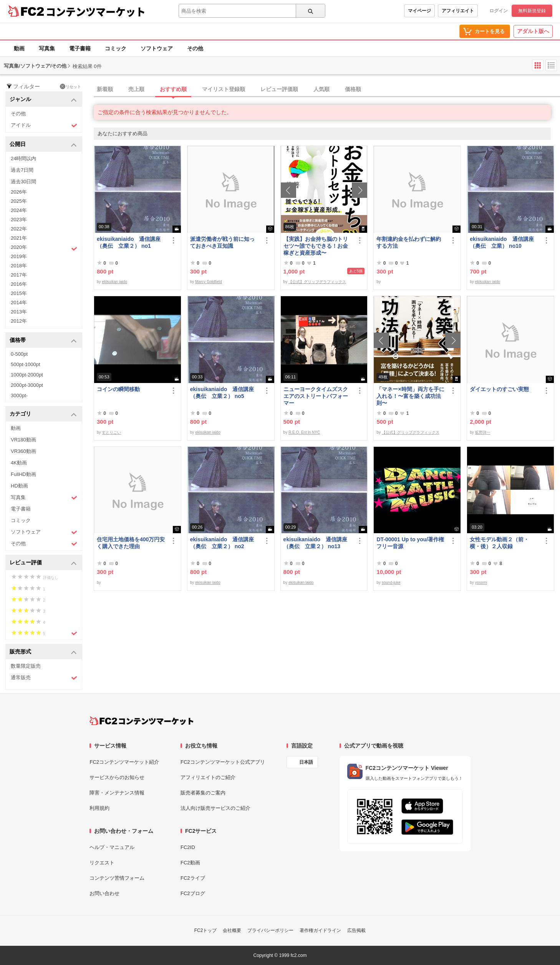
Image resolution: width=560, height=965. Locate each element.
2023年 (19, 220)
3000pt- (19, 395)
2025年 (19, 201)
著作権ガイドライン (320, 930)
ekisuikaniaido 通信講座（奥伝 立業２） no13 (315, 543)
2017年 (19, 275)
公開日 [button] (43, 145)
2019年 (19, 256)
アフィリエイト (458, 11)
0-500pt (19, 354)
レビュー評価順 (279, 89)
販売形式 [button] (43, 652)
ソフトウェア (157, 48)
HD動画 (19, 486)
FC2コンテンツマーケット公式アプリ (223, 762)
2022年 (19, 229)
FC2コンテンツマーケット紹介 (124, 762)
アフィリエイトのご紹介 (208, 777)
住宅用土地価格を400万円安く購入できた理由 (131, 543)
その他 (195, 48)
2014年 (19, 303)
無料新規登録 (532, 11)
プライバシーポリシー (270, 930)
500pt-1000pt (26, 364)
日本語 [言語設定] (306, 762)
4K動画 (19, 463)
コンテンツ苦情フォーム (117, 878)
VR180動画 (23, 440)
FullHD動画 (23, 474)
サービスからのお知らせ (117, 777)
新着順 (105, 89)
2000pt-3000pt (27, 385)
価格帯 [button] (43, 341)
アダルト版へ (533, 31)
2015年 (19, 293)
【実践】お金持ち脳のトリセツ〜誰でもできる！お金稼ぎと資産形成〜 (316, 246)
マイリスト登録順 (224, 89)
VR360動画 (23, 451)
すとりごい (111, 432)
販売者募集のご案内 (203, 793)
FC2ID (188, 847)
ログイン (499, 11)
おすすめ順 (173, 89)
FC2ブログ (193, 893)
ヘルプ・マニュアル (112, 847)
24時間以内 (23, 158)
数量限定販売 (26, 666)
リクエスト (102, 863)
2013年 (19, 312)
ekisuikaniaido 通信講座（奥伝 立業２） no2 (222, 543)
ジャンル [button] (43, 100)
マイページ (419, 11)
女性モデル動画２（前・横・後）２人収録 (499, 543)
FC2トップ (206, 930)
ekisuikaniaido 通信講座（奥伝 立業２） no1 (129, 242)
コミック (116, 48)
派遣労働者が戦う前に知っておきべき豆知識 (222, 242)
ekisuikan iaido (114, 282)
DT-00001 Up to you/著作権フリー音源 (410, 543)
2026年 (19, 192)
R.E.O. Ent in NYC (304, 432)
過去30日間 (23, 182)
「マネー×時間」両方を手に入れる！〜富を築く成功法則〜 (410, 396)
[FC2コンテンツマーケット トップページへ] (142, 721)
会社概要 (232, 930)
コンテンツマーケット (96, 12)
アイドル (44, 125)
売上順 (136, 89)
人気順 (321, 89)
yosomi (481, 583)
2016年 (19, 284)
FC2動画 (190, 863)
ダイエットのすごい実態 (499, 389)
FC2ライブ (193, 878)
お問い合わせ (104, 893)
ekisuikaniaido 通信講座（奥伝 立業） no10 (502, 242)
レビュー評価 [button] (43, 563)
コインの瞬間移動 (118, 389)
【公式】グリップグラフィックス (317, 282)
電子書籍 (80, 48)
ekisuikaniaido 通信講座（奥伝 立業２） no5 (222, 393)
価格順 (353, 89)
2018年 (19, 266)
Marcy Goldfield (208, 282)
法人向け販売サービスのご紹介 (215, 808)
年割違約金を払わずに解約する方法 (409, 242)
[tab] (327, 90)
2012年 (19, 321)
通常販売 (44, 678)
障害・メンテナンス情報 (117, 793)
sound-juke (391, 583)
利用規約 (99, 808)
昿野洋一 (483, 432)
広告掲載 (356, 930)
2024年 (19, 210)
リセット (70, 86)
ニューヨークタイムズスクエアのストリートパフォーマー (316, 396)
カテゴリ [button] (43, 414)
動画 (19, 48)
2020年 (44, 248)
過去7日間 (22, 170)
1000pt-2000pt (27, 375)
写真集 (47, 48)
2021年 (19, 238)
